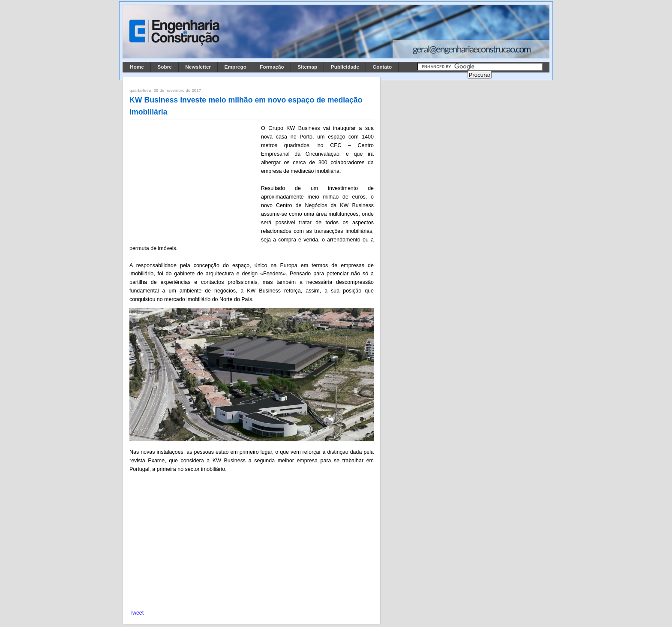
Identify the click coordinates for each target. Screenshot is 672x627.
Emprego (235, 67)
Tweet (136, 613)
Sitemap (307, 67)
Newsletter (198, 67)
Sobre (165, 67)
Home (137, 67)
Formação (272, 67)
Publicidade (345, 67)
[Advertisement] (194, 181)
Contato (382, 67)
